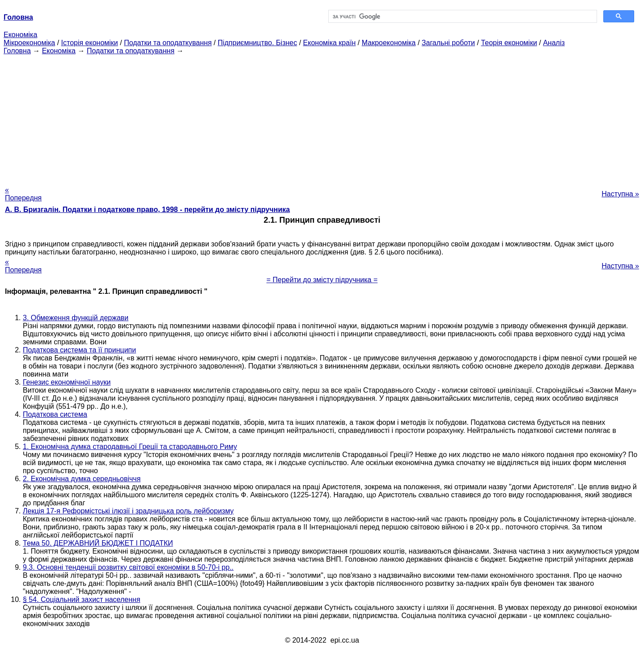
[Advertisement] (322, 118)
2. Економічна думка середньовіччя (82, 479)
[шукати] (462, 17)
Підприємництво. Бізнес (258, 43)
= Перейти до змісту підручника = (322, 280)
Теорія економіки (509, 43)
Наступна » (620, 194)
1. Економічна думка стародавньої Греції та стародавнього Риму (130, 447)
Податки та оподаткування (168, 43)
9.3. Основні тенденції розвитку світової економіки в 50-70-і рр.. (128, 567)
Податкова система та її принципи (79, 350)
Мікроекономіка (29, 43)
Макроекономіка (389, 43)
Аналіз (554, 43)
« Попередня (23, 194)
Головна (17, 51)
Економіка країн (330, 43)
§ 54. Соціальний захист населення (82, 599)
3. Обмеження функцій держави (76, 318)
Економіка (20, 35)
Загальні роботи (448, 43)
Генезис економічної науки (67, 382)
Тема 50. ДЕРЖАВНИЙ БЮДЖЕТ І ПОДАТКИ (98, 543)
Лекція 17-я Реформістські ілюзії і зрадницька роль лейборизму (128, 511)
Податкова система (55, 414)
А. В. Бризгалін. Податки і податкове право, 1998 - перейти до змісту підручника (147, 210)
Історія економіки (90, 43)
